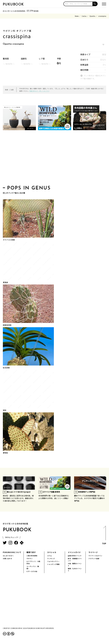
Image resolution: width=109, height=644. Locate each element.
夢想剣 (5, 453)
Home (77, 16)
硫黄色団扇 (7, 325)
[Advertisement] (54, 159)
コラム (49, 556)
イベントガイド (74, 552)
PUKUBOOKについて (12, 552)
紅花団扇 (6, 368)
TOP (104, 536)
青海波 (5, 282)
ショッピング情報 (53, 564)
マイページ (93, 552)
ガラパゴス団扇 (9, 240)
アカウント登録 (94, 558)
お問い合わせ (7, 558)
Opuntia (92, 16)
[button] (95, 4)
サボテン (30, 558)
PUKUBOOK (13, 5)
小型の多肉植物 (32, 556)
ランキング (51, 558)
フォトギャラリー (53, 561)
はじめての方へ (8, 556)
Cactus (84, 16)
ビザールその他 (32, 571)
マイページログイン (95, 556)
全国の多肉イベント (75, 556)
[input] (78, 4)
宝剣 (5, 410)
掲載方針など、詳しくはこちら (39, 91)
